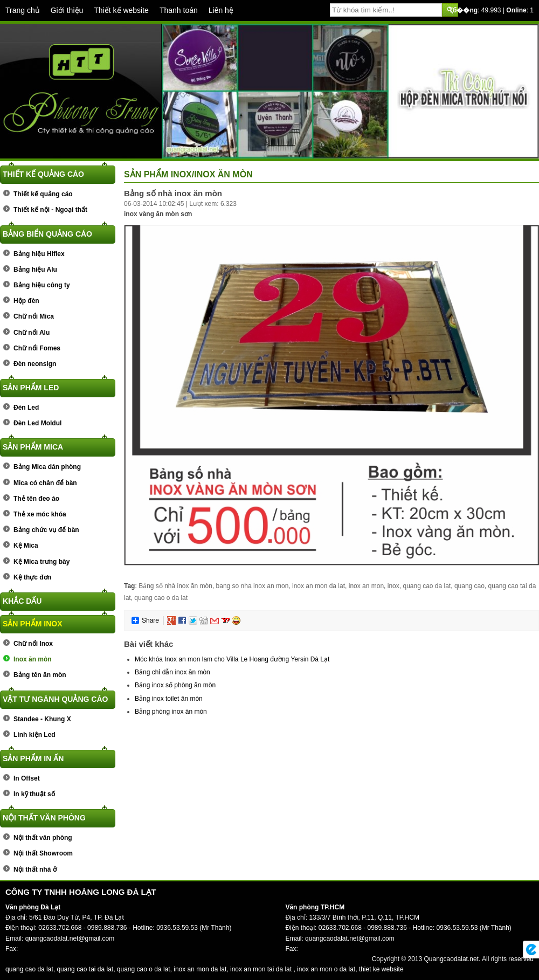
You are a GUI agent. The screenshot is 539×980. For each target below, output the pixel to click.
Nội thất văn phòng (44, 818)
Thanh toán (179, 10)
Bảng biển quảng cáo (47, 234)
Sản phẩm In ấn (33, 758)
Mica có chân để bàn (45, 483)
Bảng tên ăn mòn (40, 675)
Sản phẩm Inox (33, 624)
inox (393, 586)
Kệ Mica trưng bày (42, 562)
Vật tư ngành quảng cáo (55, 699)
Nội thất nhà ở (35, 869)
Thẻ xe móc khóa (40, 514)
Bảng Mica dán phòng (47, 467)
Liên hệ (221, 10)
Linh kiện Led (34, 735)
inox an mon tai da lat (261, 969)
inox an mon (366, 586)
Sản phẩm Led (31, 388)
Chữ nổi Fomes (37, 348)
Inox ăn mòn (33, 659)
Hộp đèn (26, 301)
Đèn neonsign (35, 364)
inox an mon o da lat (326, 969)
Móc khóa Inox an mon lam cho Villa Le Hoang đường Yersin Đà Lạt (232, 659)
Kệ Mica (26, 546)
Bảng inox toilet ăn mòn (169, 699)
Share (145, 620)
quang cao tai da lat (85, 969)
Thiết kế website (121, 10)
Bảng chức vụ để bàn (46, 530)
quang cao (469, 586)
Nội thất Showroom (43, 853)
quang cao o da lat (161, 598)
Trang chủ (23, 10)
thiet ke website (381, 969)
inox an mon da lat (319, 586)
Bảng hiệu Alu (35, 270)
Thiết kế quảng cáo (43, 174)
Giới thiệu (67, 10)
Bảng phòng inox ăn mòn (171, 712)
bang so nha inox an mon (253, 586)
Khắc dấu (22, 601)
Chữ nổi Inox (33, 644)
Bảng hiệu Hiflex (39, 254)
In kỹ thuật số (34, 794)
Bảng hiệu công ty (42, 285)
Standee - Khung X (42, 719)
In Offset (27, 778)
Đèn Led (26, 408)
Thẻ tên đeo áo (36, 499)
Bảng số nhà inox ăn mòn (175, 586)
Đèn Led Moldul (37, 423)
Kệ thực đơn (32, 577)
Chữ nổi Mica (34, 316)
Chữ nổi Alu (32, 333)
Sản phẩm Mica (33, 447)
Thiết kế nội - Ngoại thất (50, 210)
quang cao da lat (427, 586)
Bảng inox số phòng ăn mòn (175, 685)
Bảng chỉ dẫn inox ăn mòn (172, 672)
